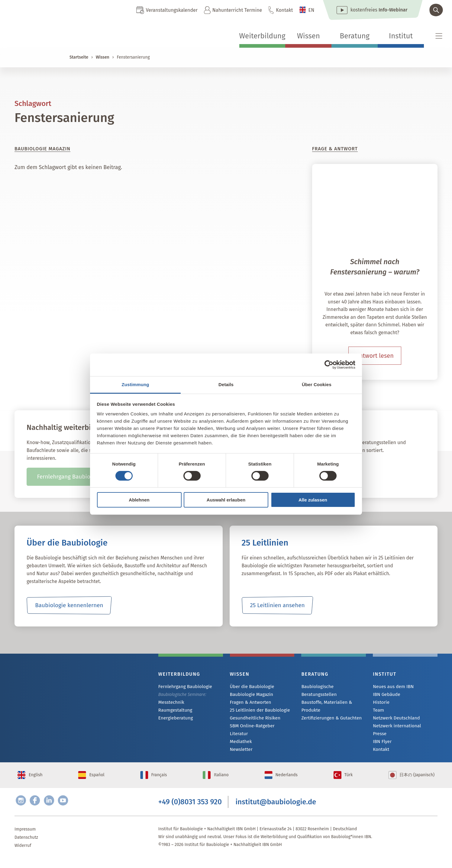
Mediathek (240, 744)
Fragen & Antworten (249, 703)
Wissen (308, 36)
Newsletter (240, 752)
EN (312, 10)
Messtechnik (170, 703)
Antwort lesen (375, 356)
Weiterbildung (262, 36)
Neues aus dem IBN (391, 687)
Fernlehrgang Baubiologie (183, 687)
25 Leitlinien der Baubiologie (257, 711)
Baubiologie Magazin (250, 695)
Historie (380, 703)
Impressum (25, 839)
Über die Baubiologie (250, 687)
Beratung (355, 36)
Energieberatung (174, 719)
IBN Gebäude (385, 695)
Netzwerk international (395, 727)
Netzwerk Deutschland (394, 719)
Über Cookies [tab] (317, 384)
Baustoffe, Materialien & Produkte (324, 698)
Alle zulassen (313, 500)
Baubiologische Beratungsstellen (333, 687)
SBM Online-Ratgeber (250, 727)
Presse (379, 736)
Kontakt (284, 10)
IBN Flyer (381, 744)
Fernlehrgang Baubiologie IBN (75, 477)
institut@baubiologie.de (276, 810)
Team (378, 711)
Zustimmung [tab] (136, 384)
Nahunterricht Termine (237, 10)
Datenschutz (26, 847)
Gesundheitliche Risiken (253, 719)
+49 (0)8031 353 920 (190, 810)
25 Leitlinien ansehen (277, 605)
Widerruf (23, 855)
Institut (401, 36)
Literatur (238, 736)
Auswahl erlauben (226, 500)
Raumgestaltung (174, 711)
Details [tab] (226, 384)
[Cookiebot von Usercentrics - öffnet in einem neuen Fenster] (329, 365)
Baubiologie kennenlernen (69, 605)
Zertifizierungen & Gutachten (329, 711)
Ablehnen (139, 500)
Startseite (79, 57)
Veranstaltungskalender (172, 10)
